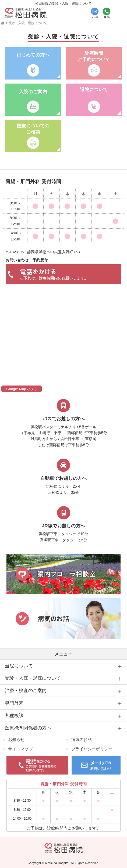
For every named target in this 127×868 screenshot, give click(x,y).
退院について (94, 90)
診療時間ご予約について (94, 56)
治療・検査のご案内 (26, 691)
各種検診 (14, 716)
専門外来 (14, 703)
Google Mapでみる (22, 389)
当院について (19, 666)
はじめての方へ (33, 55)
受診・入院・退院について (33, 678)
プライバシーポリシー (92, 749)
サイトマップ (20, 749)
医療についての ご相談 (33, 129)
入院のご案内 (33, 92)
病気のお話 (82, 739)
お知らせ (16, 739)
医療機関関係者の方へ (28, 728)
